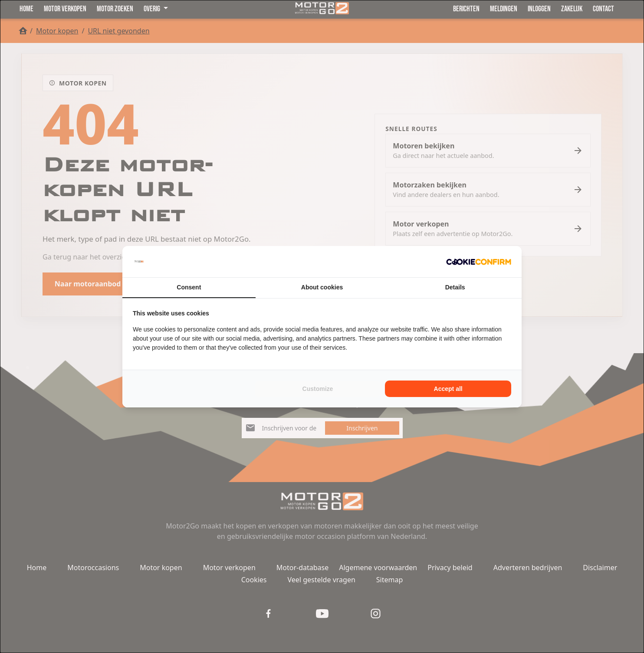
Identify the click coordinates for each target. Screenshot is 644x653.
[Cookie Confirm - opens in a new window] (479, 262)
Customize (318, 389)
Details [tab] (455, 287)
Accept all (448, 389)
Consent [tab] (189, 287)
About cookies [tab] (322, 287)
